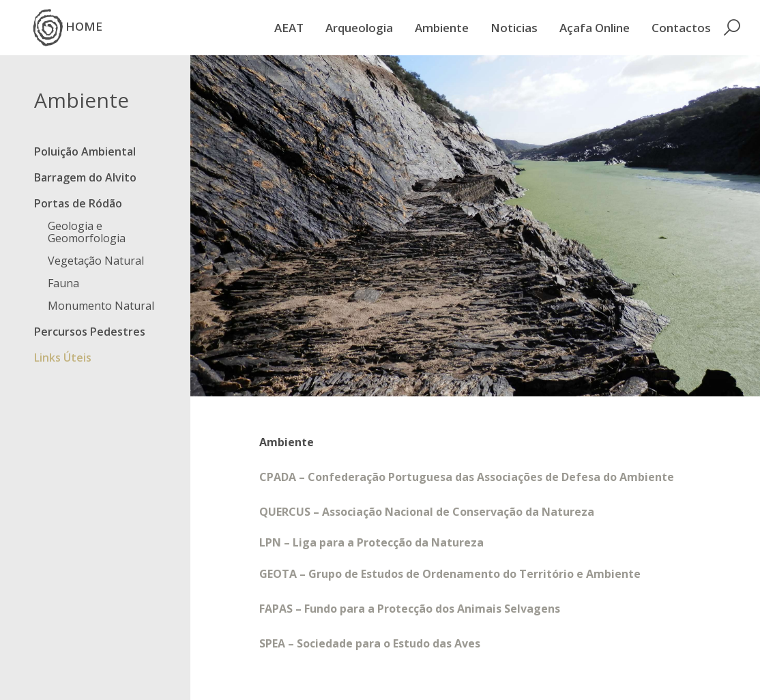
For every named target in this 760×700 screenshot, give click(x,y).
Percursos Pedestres (90, 332)
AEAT (289, 28)
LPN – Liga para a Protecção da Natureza (371, 542)
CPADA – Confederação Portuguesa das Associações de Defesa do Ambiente (467, 477)
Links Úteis (63, 358)
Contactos (681, 28)
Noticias (514, 28)
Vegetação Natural (96, 261)
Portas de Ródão (78, 203)
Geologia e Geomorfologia (87, 232)
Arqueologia (359, 28)
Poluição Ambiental (85, 151)
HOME (68, 28)
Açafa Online (595, 28)
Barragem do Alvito (85, 177)
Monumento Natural (101, 306)
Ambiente (442, 28)
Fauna (63, 283)
